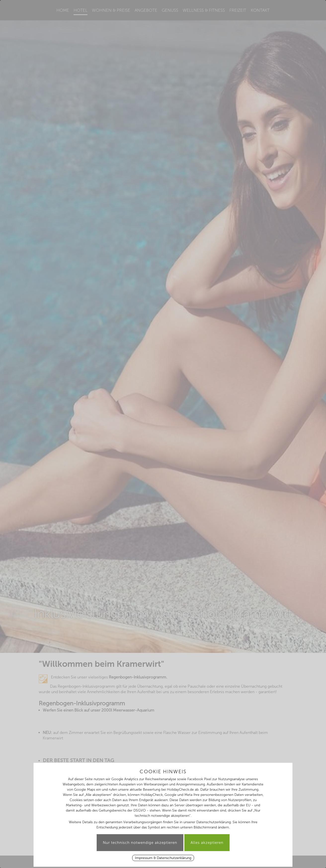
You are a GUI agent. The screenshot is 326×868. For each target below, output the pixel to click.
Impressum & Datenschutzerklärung (163, 858)
